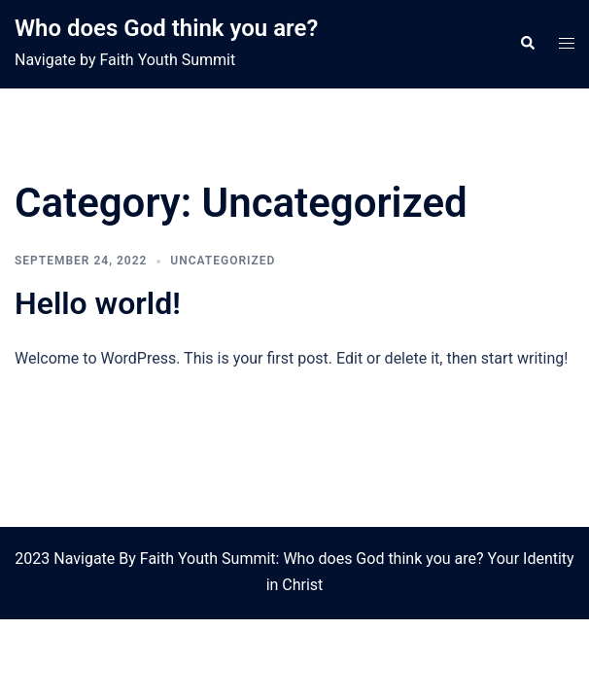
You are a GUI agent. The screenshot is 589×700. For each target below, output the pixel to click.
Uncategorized (223, 261)
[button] (527, 44)
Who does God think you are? (166, 28)
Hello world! (98, 303)
